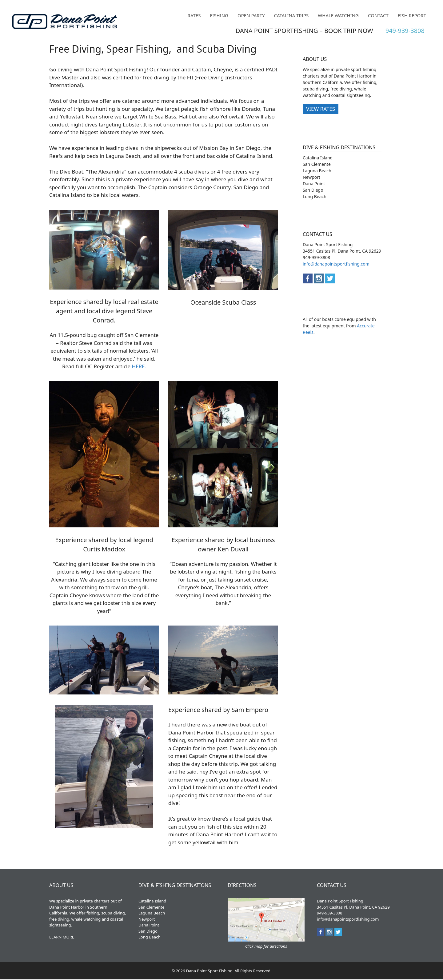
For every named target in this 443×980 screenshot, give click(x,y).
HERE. (139, 366)
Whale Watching (338, 15)
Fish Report (412, 15)
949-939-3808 (405, 31)
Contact (378, 15)
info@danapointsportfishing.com (336, 264)
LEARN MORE (62, 937)
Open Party (251, 15)
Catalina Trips (291, 15)
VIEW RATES (321, 109)
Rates (194, 15)
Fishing (219, 15)
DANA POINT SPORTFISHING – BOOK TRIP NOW (304, 31)
